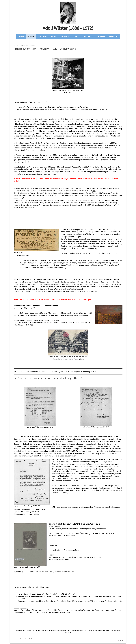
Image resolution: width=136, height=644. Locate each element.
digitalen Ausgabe (79, 322)
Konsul (54, 36)
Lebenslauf (24, 207)
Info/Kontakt (113, 36)
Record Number (60, 572)
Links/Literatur (88, 36)
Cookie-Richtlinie (30, 639)
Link (97, 291)
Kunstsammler (65, 36)
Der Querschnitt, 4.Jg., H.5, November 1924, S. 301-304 (75, 601)
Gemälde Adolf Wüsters (76, 315)
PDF (94, 191)
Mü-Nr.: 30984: (54, 526)
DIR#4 (74, 372)
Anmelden (121, 640)
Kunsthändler (43, 36)
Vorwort (21, 36)
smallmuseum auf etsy (30, 320)
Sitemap (37, 639)
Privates (77, 36)
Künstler (31, 36)
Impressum (16, 639)
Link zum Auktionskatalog (73, 289)
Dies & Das (101, 36)
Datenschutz (22, 639)
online (16, 198)
